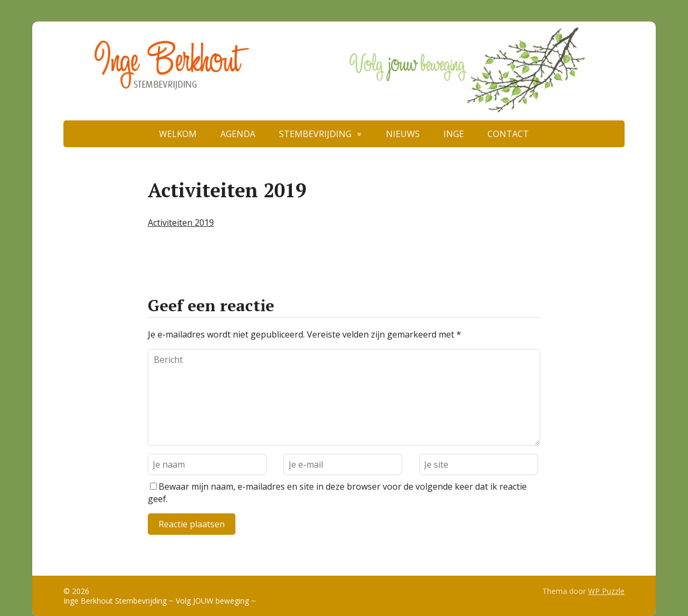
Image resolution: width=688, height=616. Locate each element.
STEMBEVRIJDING (315, 134)
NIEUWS (403, 134)
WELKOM (178, 134)
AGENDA (238, 134)
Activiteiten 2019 (181, 223)
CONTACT (508, 134)
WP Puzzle (606, 591)
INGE (454, 134)
